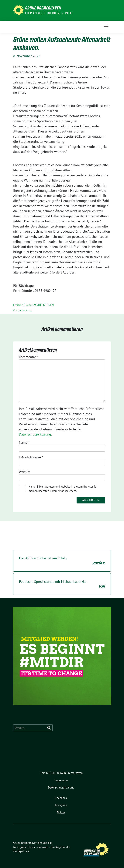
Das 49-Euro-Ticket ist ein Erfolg (62, 561)
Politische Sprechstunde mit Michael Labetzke (62, 584)
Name (24, 442)
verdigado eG (21, 851)
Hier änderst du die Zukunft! (49, 13)
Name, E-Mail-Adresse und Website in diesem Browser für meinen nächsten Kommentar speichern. (63, 489)
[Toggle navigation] (106, 27)
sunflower (42, 847)
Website (25, 472)
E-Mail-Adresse (31, 457)
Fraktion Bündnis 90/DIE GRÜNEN (33, 305)
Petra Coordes (23, 310)
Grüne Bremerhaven (43, 8)
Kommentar (28, 357)
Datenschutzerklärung (35, 434)
